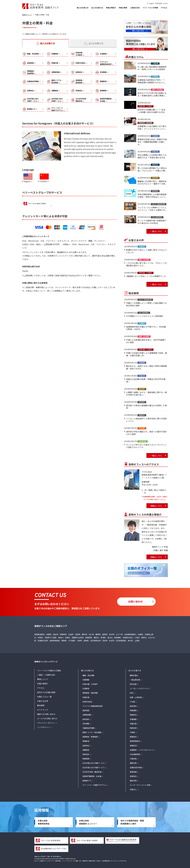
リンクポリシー (43, 727)
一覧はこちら (156, 231)
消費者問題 (87, 715)
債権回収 (86, 741)
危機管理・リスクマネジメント (142, 750)
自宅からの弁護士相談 (46, 692)
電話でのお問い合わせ (46, 714)
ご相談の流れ (135, 8)
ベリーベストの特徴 (150, 8)
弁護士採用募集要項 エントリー (88, 822)
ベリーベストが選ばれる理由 (49, 670)
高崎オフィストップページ (46, 662)
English (151, 3)
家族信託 (86, 754)
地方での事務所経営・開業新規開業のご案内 (132, 822)
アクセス (164, 8)
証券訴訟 (86, 746)
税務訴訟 (133, 715)
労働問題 (86, 680)
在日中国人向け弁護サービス (94, 763)
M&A (132, 693)
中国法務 (133, 759)
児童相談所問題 (88, 728)
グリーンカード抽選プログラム (94, 785)
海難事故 (86, 750)
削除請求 (86, 719)
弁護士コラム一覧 (44, 697)
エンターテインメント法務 (140, 785)
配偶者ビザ (87, 781)
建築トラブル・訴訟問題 (92, 732)
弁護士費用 (123, 8)
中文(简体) (159, 3)
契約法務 (133, 684)
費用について (43, 679)
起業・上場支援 (136, 697)
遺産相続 (86, 710)
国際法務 (133, 763)
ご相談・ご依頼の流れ (46, 675)
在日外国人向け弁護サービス (94, 768)
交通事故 (86, 688)
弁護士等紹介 (111, 8)
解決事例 (41, 705)
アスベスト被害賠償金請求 (93, 706)
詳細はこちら (156, 506)
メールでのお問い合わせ (47, 718)
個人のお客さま (83, 8)
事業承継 (133, 772)
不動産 (132, 732)
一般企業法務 (135, 680)
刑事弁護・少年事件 (90, 684)
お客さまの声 (43, 701)
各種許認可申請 (136, 768)
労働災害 (86, 697)
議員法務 (133, 781)
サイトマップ (43, 710)
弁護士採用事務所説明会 (44, 822)
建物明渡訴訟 (135, 741)
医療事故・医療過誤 (90, 737)
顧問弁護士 (134, 675)
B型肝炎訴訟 (87, 702)
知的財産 (133, 728)
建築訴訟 (133, 737)
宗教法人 (133, 789)
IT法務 (132, 702)
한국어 (166, 3)
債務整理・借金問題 (90, 693)
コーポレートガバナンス (139, 688)
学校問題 (86, 724)
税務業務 (86, 759)
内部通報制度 (135, 754)
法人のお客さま (97, 8)
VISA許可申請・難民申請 (92, 772)
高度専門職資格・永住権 (92, 776)
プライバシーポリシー (46, 723)
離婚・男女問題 (88, 675)
